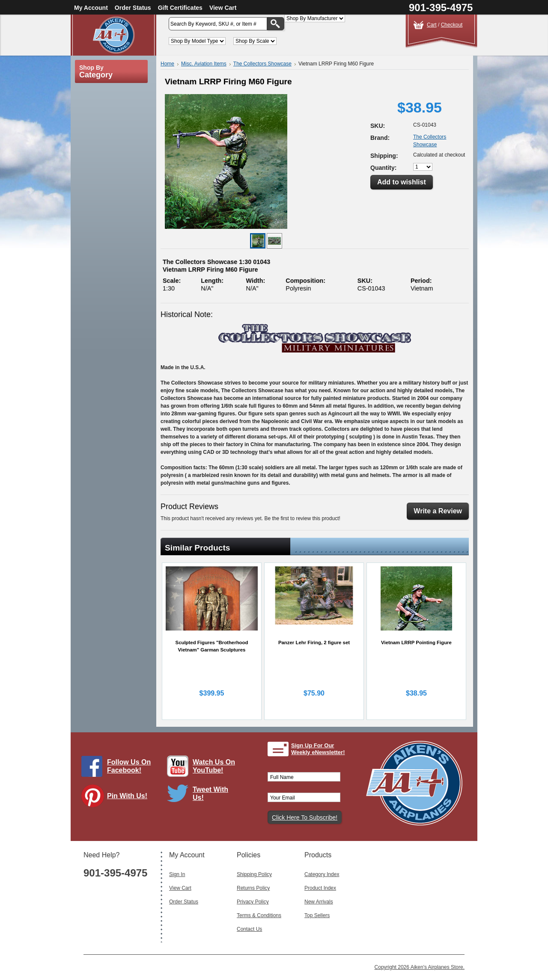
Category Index (322, 874)
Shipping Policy (254, 874)
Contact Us (249, 929)
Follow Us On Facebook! (129, 766)
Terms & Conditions (259, 915)
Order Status (133, 8)
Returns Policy (253, 888)
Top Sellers (317, 915)
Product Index (320, 888)
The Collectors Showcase (262, 64)
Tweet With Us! (210, 793)
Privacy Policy (253, 902)
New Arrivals (319, 902)
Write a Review (438, 511)
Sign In (177, 874)
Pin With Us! (127, 796)
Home (167, 64)
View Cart (223, 8)
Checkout (452, 25)
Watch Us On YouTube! (214, 766)
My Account (91, 8)
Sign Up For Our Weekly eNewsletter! (318, 749)
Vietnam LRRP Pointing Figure (416, 642)
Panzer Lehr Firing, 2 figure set (314, 642)
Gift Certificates (180, 8)
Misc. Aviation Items (204, 64)
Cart (432, 25)
